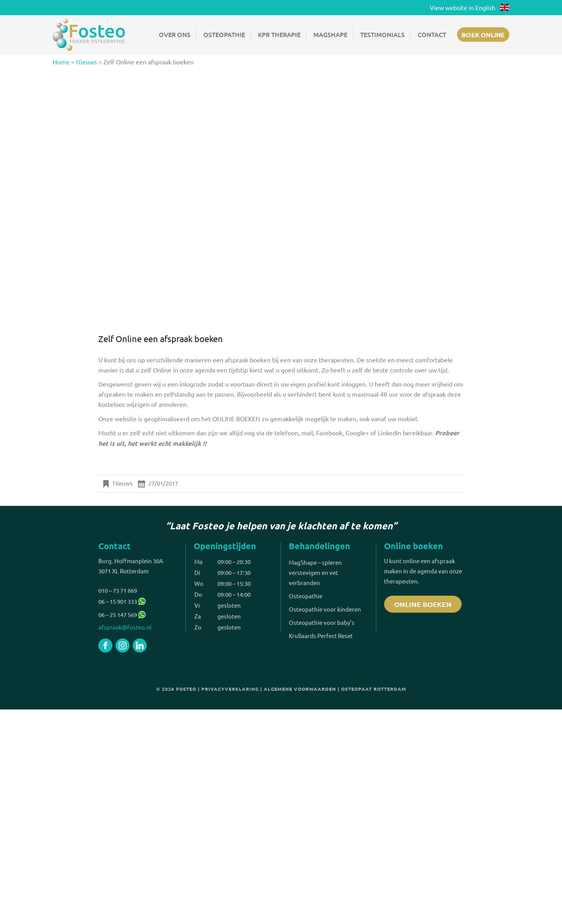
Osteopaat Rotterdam (374, 689)
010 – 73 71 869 (118, 590)
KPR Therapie (279, 34)
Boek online (483, 35)
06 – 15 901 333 (122, 601)
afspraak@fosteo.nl (125, 627)
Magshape (330, 34)
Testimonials (382, 34)
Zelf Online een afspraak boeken (161, 339)
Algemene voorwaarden (300, 689)
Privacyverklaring (230, 689)
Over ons (175, 34)
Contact (432, 34)
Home (61, 62)
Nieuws (86, 62)
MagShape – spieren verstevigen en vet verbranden (315, 572)
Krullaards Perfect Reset (321, 636)
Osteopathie (224, 34)
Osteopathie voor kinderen (325, 609)
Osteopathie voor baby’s (322, 622)
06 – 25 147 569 (118, 615)
